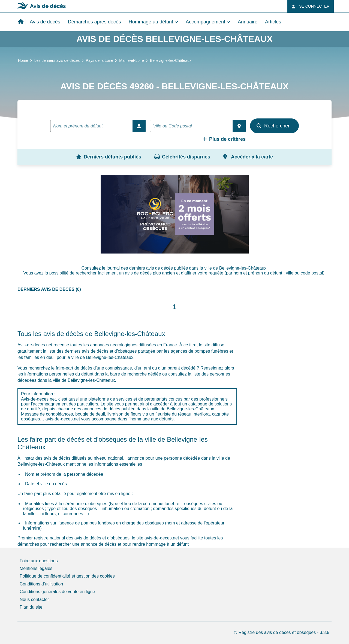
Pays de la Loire (100, 60)
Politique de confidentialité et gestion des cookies (67, 576)
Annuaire (248, 22)
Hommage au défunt (151, 22)
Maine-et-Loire (131, 60)
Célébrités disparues (182, 157)
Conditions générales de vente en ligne (57, 592)
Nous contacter (34, 599)
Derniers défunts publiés (109, 157)
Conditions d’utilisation (41, 584)
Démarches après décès (94, 22)
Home (23, 60)
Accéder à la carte (248, 157)
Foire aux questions (39, 561)
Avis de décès (45, 22)
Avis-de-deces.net (35, 345)
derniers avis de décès (86, 351)
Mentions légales (36, 568)
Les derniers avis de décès (57, 60)
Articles (273, 22)
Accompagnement (205, 22)
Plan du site (31, 607)
